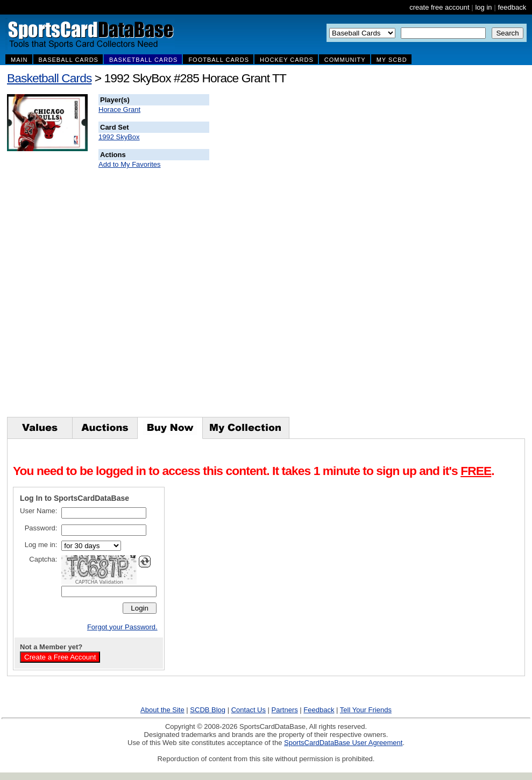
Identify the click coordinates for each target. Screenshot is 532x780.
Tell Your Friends (366, 710)
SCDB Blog (208, 710)
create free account (439, 7)
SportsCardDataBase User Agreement (343, 743)
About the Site (162, 710)
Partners (285, 710)
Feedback (319, 710)
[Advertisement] (404, 256)
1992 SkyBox (119, 137)
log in (483, 7)
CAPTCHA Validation (99, 582)
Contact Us (249, 710)
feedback (512, 7)
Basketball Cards (49, 78)
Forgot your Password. (122, 627)
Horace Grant (119, 109)
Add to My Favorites (130, 164)
